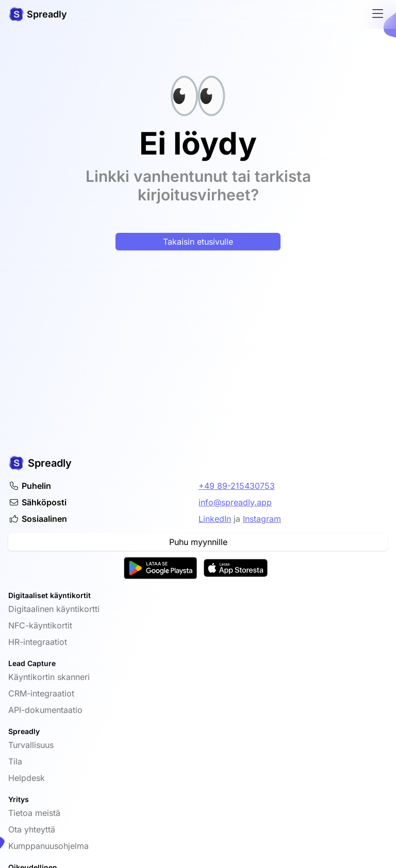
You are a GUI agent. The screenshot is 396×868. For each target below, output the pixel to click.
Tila (15, 761)
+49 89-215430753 (237, 486)
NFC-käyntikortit (40, 625)
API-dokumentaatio (45, 710)
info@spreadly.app (235, 502)
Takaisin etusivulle (198, 242)
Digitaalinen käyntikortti (54, 609)
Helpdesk (27, 778)
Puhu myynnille (198, 542)
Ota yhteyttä (32, 829)
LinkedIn (215, 519)
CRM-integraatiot (41, 693)
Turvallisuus (31, 745)
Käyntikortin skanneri (49, 677)
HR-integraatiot (38, 642)
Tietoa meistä (34, 813)
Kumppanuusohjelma (48, 846)
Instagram (262, 519)
